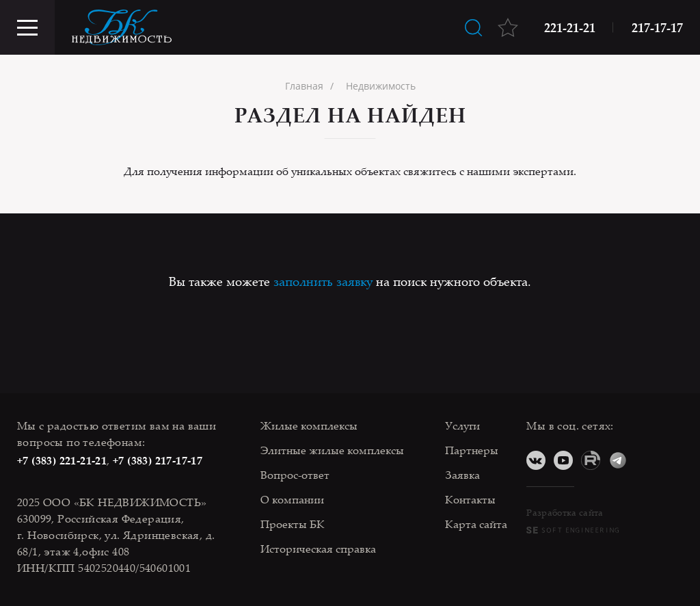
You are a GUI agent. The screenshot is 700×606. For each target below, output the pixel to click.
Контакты (470, 499)
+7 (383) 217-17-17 (158, 460)
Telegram (618, 460)
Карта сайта (476, 524)
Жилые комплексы (309, 425)
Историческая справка (318, 549)
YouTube (563, 460)
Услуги (462, 425)
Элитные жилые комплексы (332, 450)
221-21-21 (570, 27)
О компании (292, 499)
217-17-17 (657, 27)
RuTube (591, 460)
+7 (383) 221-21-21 (62, 460)
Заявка (462, 475)
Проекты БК (293, 524)
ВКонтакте (536, 460)
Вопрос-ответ (295, 475)
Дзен (645, 460)
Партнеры (472, 450)
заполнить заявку (323, 281)
